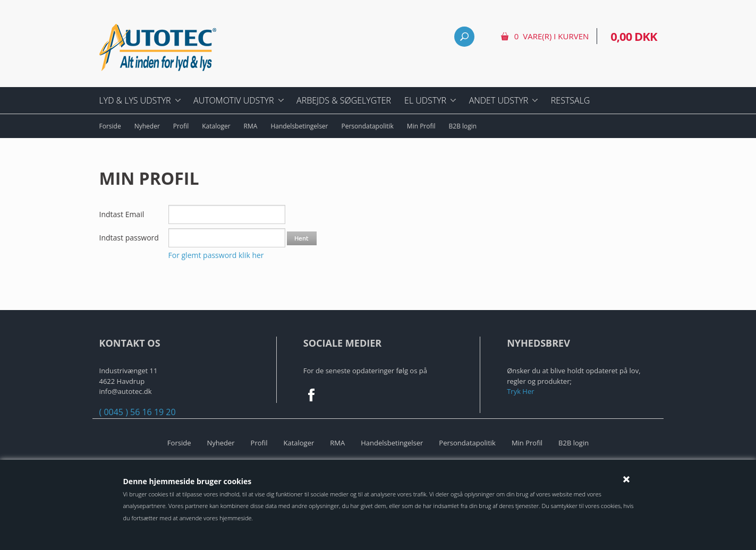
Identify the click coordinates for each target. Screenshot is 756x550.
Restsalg (571, 100)
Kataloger (216, 126)
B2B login (463, 126)
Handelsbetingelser (299, 126)
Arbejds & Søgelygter (344, 100)
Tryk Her (520, 391)
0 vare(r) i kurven (551, 36)
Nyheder (147, 126)
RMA (251, 126)
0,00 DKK (634, 36)
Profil (181, 126)
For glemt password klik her (216, 255)
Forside (110, 126)
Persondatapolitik (368, 126)
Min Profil (421, 126)
